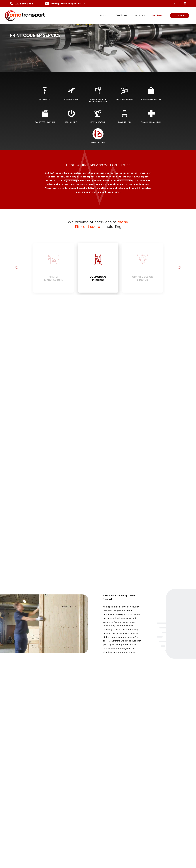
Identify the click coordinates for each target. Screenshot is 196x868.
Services (140, 15)
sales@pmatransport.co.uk (68, 4)
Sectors (157, 15)
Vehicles (122, 15)
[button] (16, 268)
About (104, 15)
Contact (180, 15)
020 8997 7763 (24, 4)
